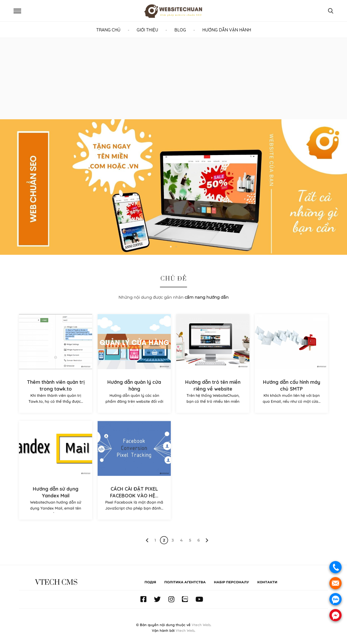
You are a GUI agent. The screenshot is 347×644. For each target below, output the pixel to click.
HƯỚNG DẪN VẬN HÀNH (227, 30)
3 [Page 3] (173, 540)
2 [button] (176, 247)
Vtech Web (201, 625)
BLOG (180, 30)
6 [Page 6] (199, 540)
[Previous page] (148, 540)
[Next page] (206, 540)
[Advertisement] (173, 79)
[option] (173, 187)
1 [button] (171, 247)
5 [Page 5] (190, 540)
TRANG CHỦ (108, 30)
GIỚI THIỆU (147, 30)
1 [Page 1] (155, 540)
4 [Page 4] (181, 540)
